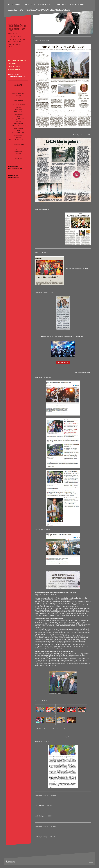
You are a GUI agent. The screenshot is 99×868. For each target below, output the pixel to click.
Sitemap (14, 862)
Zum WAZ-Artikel (63, 362)
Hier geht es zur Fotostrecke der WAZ (77, 269)
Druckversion (9, 862)
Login (92, 861)
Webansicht (91, 862)
